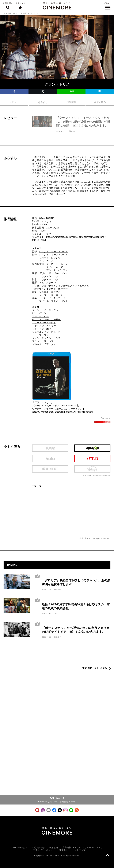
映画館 (50, 448)
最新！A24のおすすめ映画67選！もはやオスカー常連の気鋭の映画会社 (76, 606)
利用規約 (54, 847)
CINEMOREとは (20, 847)
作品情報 (71, 102)
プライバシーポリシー (44, 850)
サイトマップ (79, 850)
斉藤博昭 (58, 589)
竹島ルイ (72, 131)
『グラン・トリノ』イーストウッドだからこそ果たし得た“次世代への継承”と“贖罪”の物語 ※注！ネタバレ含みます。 (83, 122)
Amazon (92, 448)
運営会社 (64, 850)
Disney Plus (92, 469)
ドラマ (47, 234)
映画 (25, 13)
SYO (56, 613)
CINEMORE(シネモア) (12, 13)
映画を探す (8, 6)
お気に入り (20, 6)
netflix (92, 459)
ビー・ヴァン (39, 313)
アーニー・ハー (40, 316)
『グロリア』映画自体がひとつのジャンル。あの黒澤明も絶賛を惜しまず (76, 582)
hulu (50, 459)
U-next (50, 469)
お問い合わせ (38, 847)
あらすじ (43, 102)
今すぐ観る (100, 102)
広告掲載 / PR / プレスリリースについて (82, 847)
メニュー (108, 6)
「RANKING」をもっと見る (94, 668)
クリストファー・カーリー (46, 319)
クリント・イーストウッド (53, 252)
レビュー (14, 102)
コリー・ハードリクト (44, 323)
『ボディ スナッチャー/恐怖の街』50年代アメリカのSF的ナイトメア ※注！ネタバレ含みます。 (76, 630)
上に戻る (107, 856)
